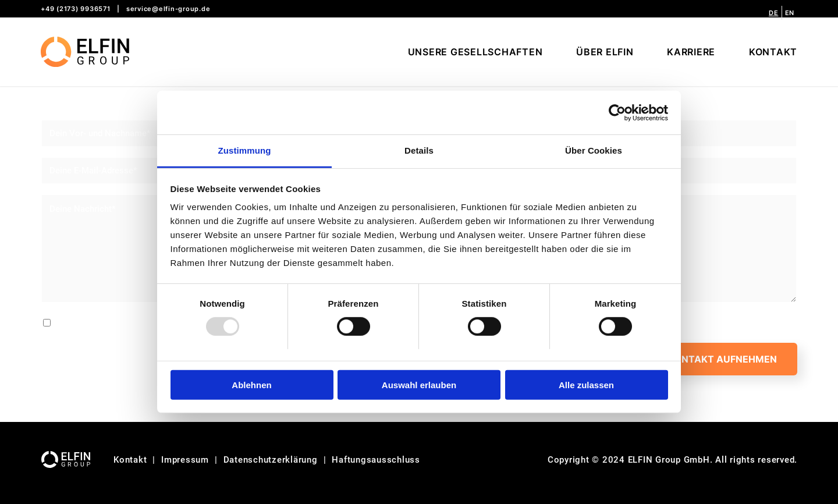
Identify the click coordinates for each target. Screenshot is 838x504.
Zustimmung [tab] (245, 150)
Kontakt (130, 460)
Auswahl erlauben (419, 385)
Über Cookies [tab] (594, 150)
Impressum (185, 460)
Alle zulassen (586, 385)
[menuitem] (774, 13)
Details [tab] (419, 150)
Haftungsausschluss (376, 460)
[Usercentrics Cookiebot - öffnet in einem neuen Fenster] (617, 112)
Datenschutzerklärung (271, 460)
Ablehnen (251, 385)
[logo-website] (85, 52)
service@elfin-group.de (168, 9)
